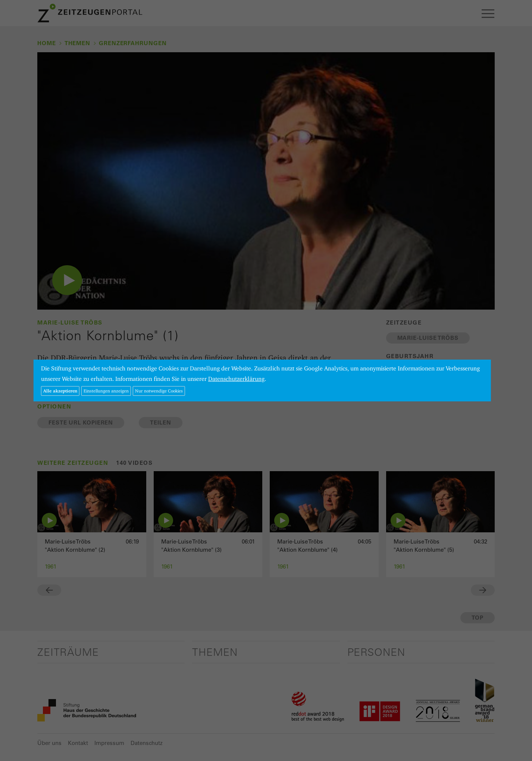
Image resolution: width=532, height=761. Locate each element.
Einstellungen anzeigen (106, 391)
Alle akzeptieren (60, 391)
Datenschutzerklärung (236, 379)
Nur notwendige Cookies (159, 391)
